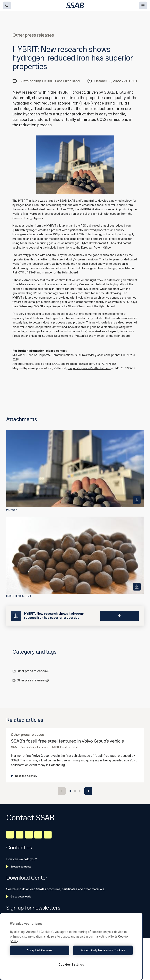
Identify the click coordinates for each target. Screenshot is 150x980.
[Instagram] (29, 835)
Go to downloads (19, 897)
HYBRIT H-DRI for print (19, 596)
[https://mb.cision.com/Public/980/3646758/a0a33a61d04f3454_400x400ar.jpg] (137, 500)
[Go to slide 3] (80, 791)
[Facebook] (20, 835)
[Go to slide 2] (75, 791)
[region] (71, 946)
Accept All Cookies (40, 950)
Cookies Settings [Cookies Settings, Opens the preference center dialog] (71, 965)
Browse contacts (19, 867)
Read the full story (24, 776)
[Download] (120, 616)
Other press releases (33, 671)
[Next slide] (88, 791)
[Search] (7, 5)
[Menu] (143, 5)
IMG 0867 (12, 510)
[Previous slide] (62, 791)
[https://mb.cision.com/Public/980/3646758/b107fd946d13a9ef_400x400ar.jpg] (137, 587)
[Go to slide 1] (70, 791)
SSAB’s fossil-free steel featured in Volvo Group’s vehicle (67, 741)
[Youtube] (48, 835)
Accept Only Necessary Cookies (103, 950)
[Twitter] (38, 835)
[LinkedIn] (10, 835)
